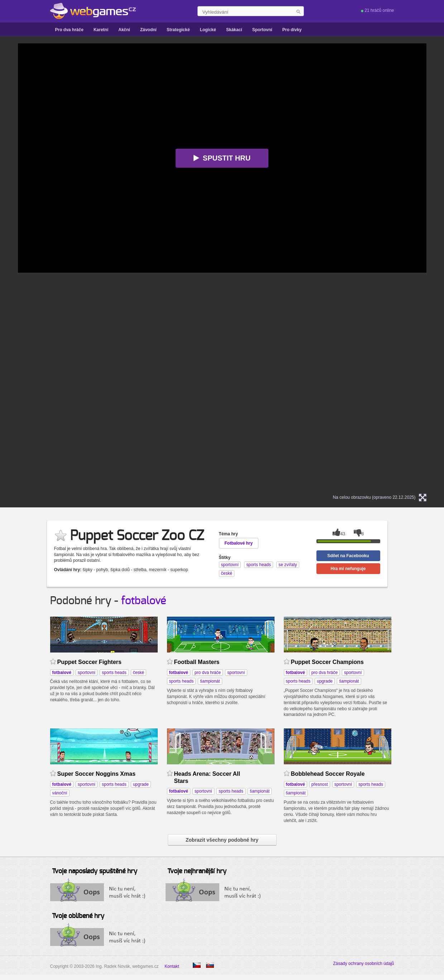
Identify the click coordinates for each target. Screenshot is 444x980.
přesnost (320, 784)
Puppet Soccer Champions (327, 662)
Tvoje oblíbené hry (78, 916)
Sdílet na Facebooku (348, 556)
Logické (208, 30)
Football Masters (197, 662)
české (139, 673)
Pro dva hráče (69, 30)
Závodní (148, 30)
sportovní (87, 673)
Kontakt (172, 966)
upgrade (325, 681)
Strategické (178, 30)
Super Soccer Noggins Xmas (97, 774)
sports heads (114, 673)
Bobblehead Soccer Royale (328, 774)
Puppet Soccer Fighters (89, 662)
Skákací (234, 30)
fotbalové (144, 601)
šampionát (210, 681)
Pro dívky (292, 30)
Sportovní (262, 30)
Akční (124, 30)
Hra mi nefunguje (348, 569)
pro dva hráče (208, 673)
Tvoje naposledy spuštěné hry (95, 871)
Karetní (101, 30)
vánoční (60, 793)
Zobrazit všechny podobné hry (222, 840)
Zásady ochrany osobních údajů (363, 964)
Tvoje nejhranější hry (197, 871)
